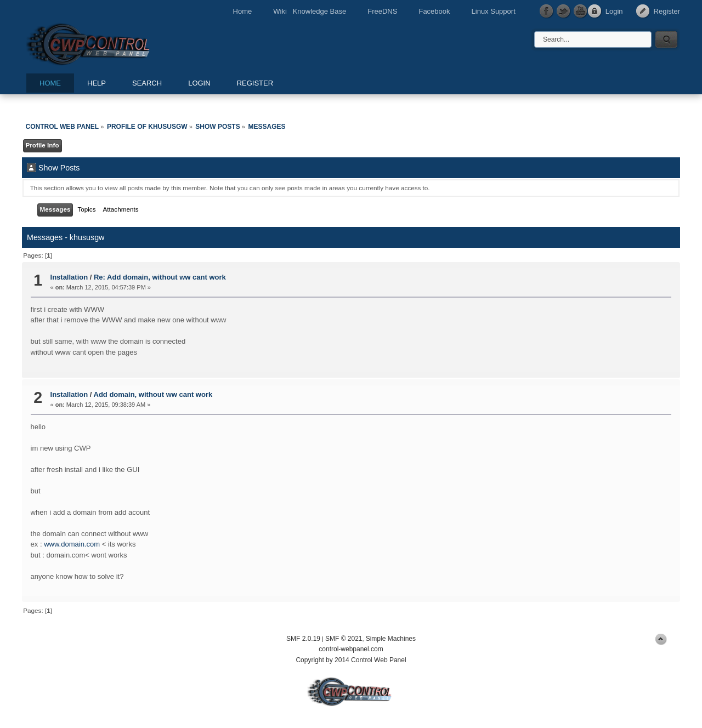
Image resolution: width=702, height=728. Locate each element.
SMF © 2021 (344, 639)
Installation (69, 277)
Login (614, 11)
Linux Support (494, 11)
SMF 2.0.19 (303, 639)
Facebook (434, 11)
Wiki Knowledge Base (310, 11)
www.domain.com (72, 544)
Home (243, 11)
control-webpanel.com (351, 649)
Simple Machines (391, 639)
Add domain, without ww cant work (153, 394)
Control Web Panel (112, 42)
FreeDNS (382, 11)
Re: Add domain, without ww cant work (160, 277)
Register (667, 11)
